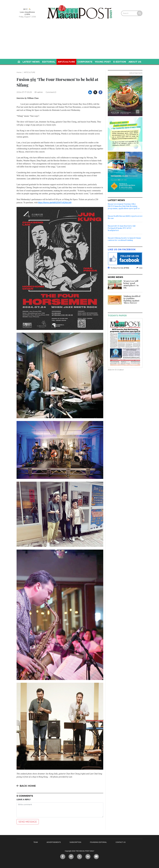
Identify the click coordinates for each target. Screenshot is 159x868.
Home (19, 72)
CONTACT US (121, 842)
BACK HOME (26, 786)
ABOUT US (135, 62)
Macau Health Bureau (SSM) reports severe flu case (125, 217)
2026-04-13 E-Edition (116, 370)
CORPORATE (85, 62)
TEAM (36, 842)
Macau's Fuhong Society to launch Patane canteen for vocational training (124, 239)
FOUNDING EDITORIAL (98, 842)
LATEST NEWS (31, 62)
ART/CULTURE (66, 62)
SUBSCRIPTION (75, 842)
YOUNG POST (103, 62)
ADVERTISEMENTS (54, 842)
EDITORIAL (49, 62)
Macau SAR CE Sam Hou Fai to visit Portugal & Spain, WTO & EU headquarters (122, 228)
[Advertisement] (79, 42)
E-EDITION (120, 62)
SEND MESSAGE (28, 822)
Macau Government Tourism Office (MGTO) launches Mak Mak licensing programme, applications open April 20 (124, 206)
